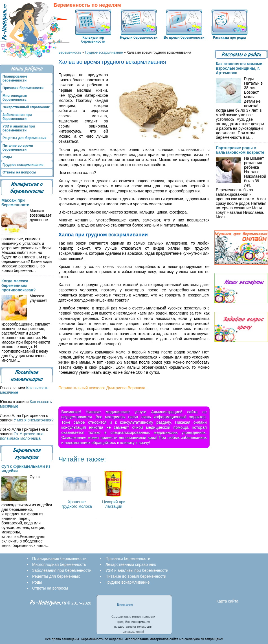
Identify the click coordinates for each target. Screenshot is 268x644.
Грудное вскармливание (104, 52)
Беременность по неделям (87, 5)
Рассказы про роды (230, 38)
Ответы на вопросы (19, 172)
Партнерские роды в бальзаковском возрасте (240, 150)
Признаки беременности (23, 88)
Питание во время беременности (18, 148)
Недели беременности (139, 38)
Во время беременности (184, 38)
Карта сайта (227, 601)
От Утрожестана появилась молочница (22, 436)
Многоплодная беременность (15, 98)
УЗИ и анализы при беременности (19, 128)
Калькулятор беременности (93, 39)
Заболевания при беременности (17, 117)
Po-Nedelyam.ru (48, 603)
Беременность (70, 52)
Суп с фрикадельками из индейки (26, 469)
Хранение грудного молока (77, 502)
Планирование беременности (15, 78)
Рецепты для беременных (25, 138)
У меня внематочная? (33, 420)
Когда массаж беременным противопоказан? (18, 285)
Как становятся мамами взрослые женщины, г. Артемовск (239, 68)
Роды (7, 157)
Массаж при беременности (15, 203)
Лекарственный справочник (26, 107)
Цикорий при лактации (114, 502)
